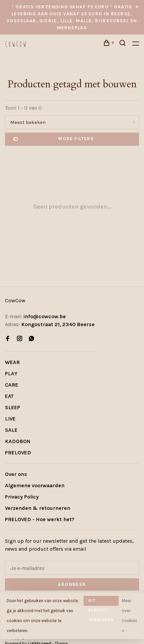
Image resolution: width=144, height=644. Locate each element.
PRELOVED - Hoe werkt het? (40, 519)
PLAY (11, 373)
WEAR (12, 362)
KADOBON (18, 441)
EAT (9, 396)
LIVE (10, 419)
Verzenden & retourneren (38, 508)
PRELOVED (18, 453)
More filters (54, 139)
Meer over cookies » (130, 616)
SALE (11, 430)
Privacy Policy (22, 497)
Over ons (16, 474)
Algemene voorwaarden (35, 485)
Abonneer (72, 584)
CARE (12, 385)
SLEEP (13, 407)
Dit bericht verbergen (101, 602)
